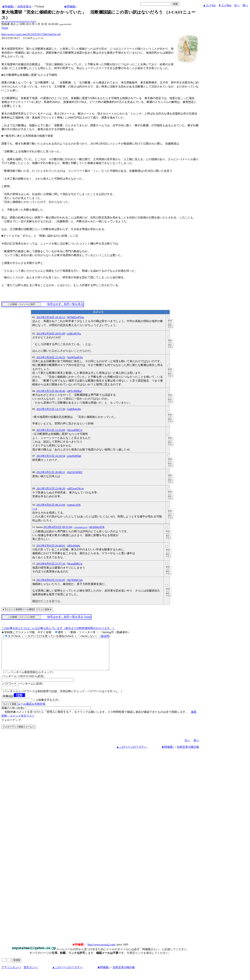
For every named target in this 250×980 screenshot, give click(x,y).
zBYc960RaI (74, 391)
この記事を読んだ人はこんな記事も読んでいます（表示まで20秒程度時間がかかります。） (58, 628)
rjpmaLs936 (74, 505)
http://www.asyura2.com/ (102, 951)
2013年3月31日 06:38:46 (51, 391)
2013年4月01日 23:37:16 (51, 564)
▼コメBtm (225, 5)
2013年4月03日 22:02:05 (51, 580)
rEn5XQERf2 (75, 472)
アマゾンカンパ (11, 973)
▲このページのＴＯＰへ (132, 753)
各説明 (105, 636)
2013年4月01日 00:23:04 (51, 505)
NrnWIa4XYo (75, 357)
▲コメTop (209, 5)
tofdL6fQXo (74, 334)
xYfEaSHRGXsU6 (81, 527)
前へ (245, 5)
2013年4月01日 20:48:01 (51, 546)
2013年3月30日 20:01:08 (51, 334)
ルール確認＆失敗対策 (32, 710)
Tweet (5, 28)
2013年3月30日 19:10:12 (51, 317)
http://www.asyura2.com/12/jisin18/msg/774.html (19, 21)
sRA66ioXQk (97, 527)
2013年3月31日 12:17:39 (51, 409)
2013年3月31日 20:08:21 (51, 472)
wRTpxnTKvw (76, 489)
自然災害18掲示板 (188, 753)
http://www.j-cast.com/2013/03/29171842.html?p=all (31, 34)
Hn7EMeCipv (75, 580)
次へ (237, 5)
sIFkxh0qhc (74, 546)
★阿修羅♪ (8, 7)
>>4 (35, 509)
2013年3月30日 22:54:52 (51, 357)
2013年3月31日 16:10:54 (51, 456)
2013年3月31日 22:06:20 (51, 489)
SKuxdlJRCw (75, 430)
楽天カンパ (31, 973)
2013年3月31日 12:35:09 (51, 430)
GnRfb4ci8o (74, 409)
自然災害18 (24, 7)
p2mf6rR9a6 (74, 456)
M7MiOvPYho (76, 317)
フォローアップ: (11, 726)
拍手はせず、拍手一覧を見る (65, 304)
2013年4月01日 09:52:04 (58, 527)
